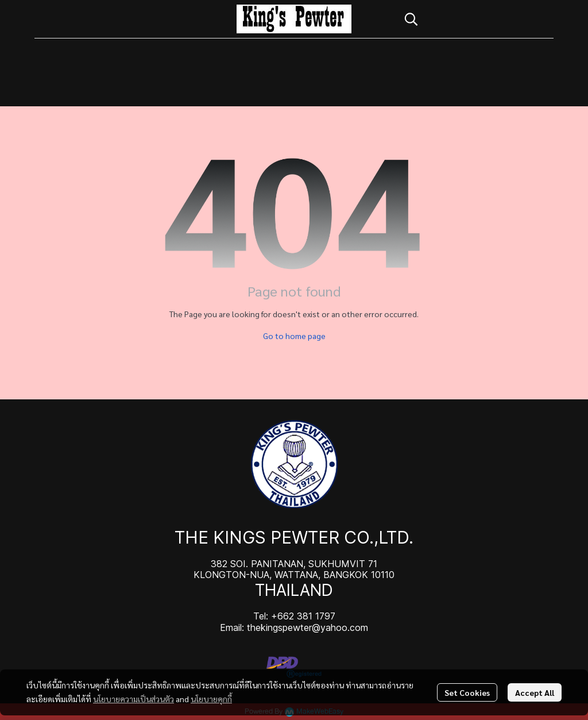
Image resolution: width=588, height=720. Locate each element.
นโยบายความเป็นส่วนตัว (134, 699)
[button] (473, 19)
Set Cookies (467, 692)
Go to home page (294, 336)
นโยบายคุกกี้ (211, 699)
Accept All (535, 692)
